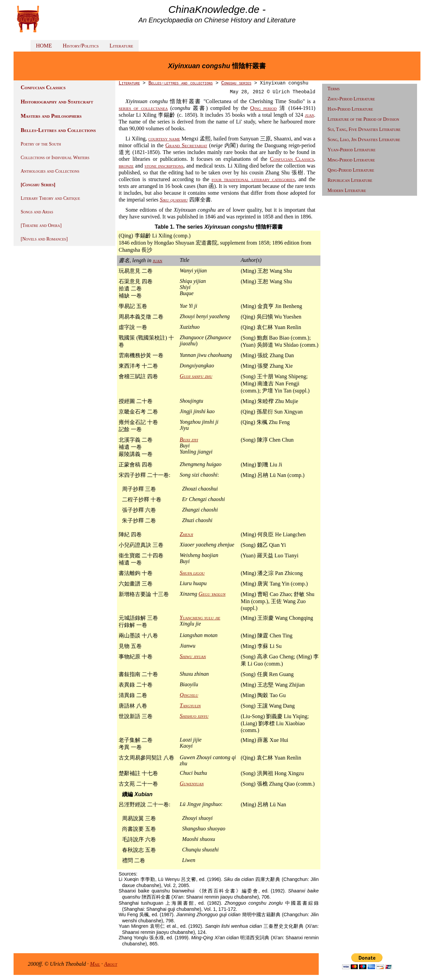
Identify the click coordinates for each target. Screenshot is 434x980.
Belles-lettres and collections (181, 83)
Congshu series (236, 83)
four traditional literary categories (253, 179)
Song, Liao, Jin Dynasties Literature (364, 140)
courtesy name (164, 139)
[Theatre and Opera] (41, 225)
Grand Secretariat (186, 145)
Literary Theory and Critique (50, 198)
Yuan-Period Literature (351, 150)
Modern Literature (347, 190)
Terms (334, 89)
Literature (121, 46)
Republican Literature (350, 180)
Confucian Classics (292, 159)
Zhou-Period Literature (351, 99)
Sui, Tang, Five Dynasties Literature (364, 129)
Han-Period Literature (350, 109)
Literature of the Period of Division (363, 119)
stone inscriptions (164, 166)
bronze (126, 166)
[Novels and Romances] (44, 239)
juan (157, 260)
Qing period (263, 108)
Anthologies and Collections (50, 171)
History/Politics (81, 46)
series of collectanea (143, 108)
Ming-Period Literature (351, 160)
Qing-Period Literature (351, 170)
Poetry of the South (41, 144)
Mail (95, 964)
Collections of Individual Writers (55, 158)
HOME (44, 46)
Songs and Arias (37, 212)
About (111, 964)
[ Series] (38, 185)
